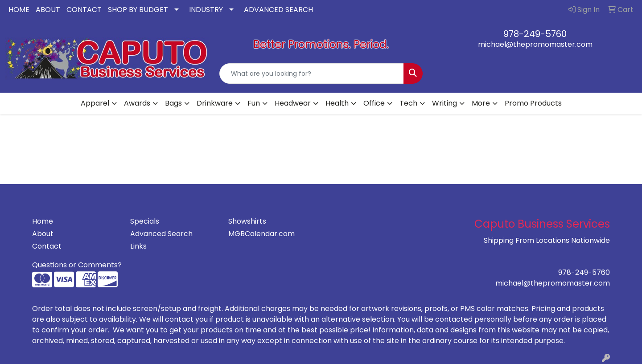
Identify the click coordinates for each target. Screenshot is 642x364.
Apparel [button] (95, 103)
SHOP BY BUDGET (138, 10)
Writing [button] (444, 103)
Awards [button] (137, 103)
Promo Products (533, 103)
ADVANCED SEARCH (278, 10)
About (43, 234)
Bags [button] (173, 103)
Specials (145, 221)
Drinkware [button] (215, 103)
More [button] (481, 103)
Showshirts (247, 221)
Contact (47, 246)
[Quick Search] (312, 74)
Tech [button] (408, 103)
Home (43, 221)
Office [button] (374, 103)
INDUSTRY (206, 10)
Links (138, 246)
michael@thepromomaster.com (535, 44)
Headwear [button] (293, 103)
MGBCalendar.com (261, 234)
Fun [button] (254, 103)
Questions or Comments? (77, 265)
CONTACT (84, 10)
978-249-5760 (535, 34)
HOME (19, 10)
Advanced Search (161, 234)
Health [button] (337, 103)
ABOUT (48, 10)
